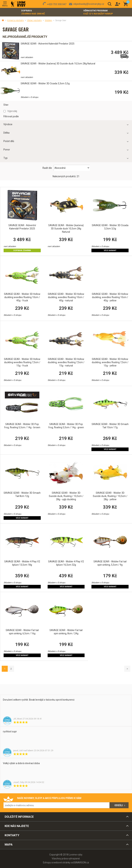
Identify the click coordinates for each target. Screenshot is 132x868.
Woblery (48, 20)
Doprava (33, 12)
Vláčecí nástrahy (34, 20)
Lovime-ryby (18, 4)
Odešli (119, 805)
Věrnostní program (98, 12)
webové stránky (62, 863)
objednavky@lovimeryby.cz (89, 4)
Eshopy (47, 863)
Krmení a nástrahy (16, 20)
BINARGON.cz (82, 863)
